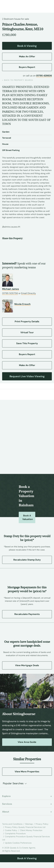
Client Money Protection (31, 830)
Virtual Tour (27, 332)
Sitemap (29, 824)
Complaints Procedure (15, 833)
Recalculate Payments (27, 614)
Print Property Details (27, 321)
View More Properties (27, 772)
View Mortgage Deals (27, 665)
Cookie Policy (11, 830)
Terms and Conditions (12, 824)
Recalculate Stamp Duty (27, 560)
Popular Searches (13, 783)
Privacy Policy (42, 824)
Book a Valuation (28, 517)
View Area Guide (27, 742)
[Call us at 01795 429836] (42, 5)
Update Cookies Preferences (18, 843)
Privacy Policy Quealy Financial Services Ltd (25, 827)
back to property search (18, 80)
